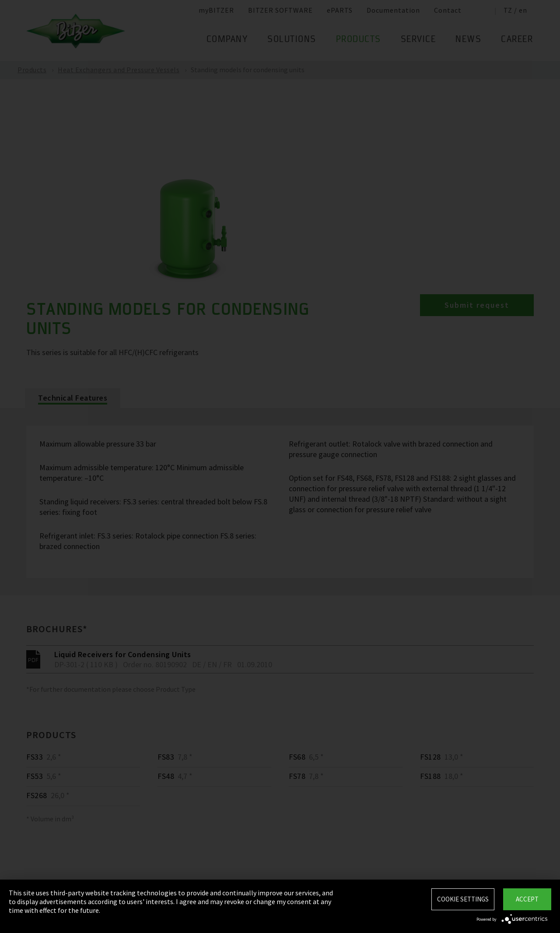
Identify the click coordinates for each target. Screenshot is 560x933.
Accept (527, 899)
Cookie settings (463, 899)
